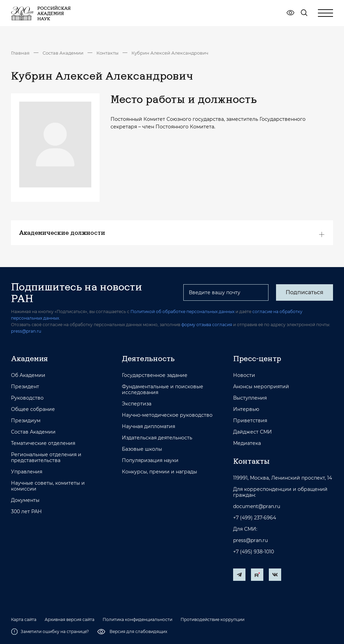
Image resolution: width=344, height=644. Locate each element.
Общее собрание (33, 409)
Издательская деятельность (157, 438)
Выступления (250, 398)
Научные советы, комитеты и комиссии (48, 486)
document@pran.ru (257, 507)
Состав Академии (63, 53)
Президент (25, 387)
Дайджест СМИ (253, 432)
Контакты (107, 53)
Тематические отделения (43, 443)
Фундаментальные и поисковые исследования (163, 390)
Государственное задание (155, 375)
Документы (25, 500)
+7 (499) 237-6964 (255, 518)
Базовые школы (142, 449)
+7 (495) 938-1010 (254, 552)
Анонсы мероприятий (261, 387)
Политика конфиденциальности (137, 620)
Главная (20, 53)
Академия (29, 358)
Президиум (26, 421)
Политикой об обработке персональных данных (182, 312)
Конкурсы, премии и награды (159, 472)
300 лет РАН (26, 512)
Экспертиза (137, 404)
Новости (244, 375)
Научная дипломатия (148, 427)
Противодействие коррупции (213, 620)
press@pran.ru (26, 331)
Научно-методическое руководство (167, 415)
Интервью (246, 409)
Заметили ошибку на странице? (50, 632)
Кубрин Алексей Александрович (170, 53)
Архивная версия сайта (70, 620)
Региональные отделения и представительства (46, 458)
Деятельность (148, 358)
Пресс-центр (257, 358)
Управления (27, 472)
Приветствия (250, 421)
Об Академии (28, 375)
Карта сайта (24, 620)
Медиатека (247, 443)
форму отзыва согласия (207, 325)
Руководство (27, 398)
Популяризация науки (150, 461)
